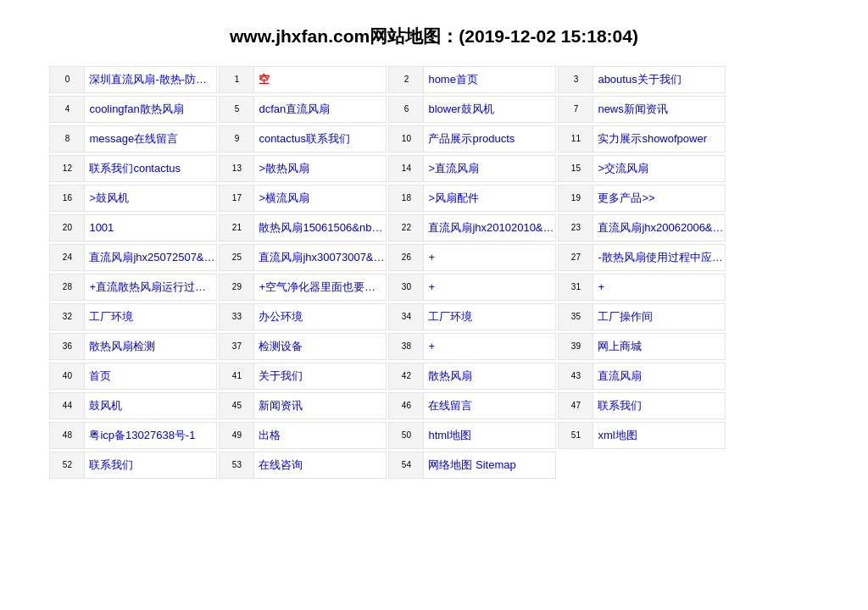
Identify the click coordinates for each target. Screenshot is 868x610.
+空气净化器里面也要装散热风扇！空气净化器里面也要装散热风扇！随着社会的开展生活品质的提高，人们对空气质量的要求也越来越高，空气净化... (323, 287)
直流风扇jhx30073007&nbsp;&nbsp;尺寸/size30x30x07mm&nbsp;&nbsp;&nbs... (323, 257)
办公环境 (281, 316)
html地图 (450, 435)
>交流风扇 (623, 168)
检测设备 (281, 346)
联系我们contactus (135, 168)
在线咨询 (281, 465)
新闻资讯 (281, 405)
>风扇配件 (453, 198)
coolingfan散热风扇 (136, 109)
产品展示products (471, 139)
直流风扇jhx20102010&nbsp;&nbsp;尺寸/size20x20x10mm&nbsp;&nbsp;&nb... (492, 227)
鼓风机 (106, 405)
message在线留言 (134, 139)
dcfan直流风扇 (294, 109)
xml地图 (617, 435)
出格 (270, 435)
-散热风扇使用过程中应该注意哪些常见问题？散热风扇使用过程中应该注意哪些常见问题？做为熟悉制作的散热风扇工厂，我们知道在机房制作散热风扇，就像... (662, 257)
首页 (100, 376)
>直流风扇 (453, 168)
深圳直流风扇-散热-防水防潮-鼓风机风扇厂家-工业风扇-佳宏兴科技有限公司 (153, 79)
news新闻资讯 (632, 109)
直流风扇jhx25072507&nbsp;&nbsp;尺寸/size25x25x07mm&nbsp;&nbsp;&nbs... (153, 257)
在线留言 (450, 405)
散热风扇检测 (122, 346)
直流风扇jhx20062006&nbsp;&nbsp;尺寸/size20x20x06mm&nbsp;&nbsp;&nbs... (662, 227)
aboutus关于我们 (639, 79)
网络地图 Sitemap (472, 465)
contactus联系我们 (304, 139)
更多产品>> (626, 198)
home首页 (453, 79)
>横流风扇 (284, 198)
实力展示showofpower (652, 139)
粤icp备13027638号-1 (142, 435)
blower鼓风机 (461, 109)
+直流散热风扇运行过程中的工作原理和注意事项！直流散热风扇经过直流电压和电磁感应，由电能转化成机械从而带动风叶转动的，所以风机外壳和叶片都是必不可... (153, 287)
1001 (101, 227)
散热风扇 (450, 376)
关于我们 (281, 376)
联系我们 (620, 405)
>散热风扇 (284, 168)
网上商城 (620, 346)
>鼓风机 (109, 198)
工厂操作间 (625, 316)
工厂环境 (111, 316)
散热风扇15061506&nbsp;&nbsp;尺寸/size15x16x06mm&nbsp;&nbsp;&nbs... (323, 227)
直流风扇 (620, 376)
